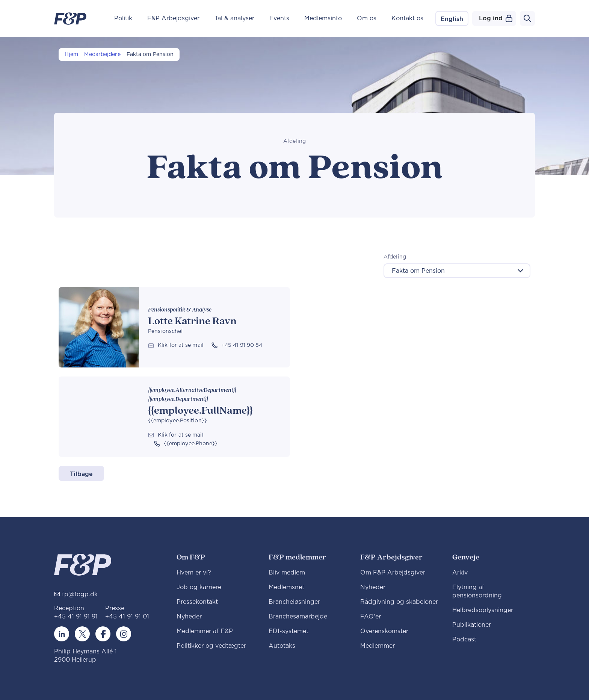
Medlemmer (378, 646)
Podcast (464, 640)
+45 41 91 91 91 (76, 617)
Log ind (496, 18)
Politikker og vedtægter (211, 646)
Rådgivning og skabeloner (399, 602)
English (452, 19)
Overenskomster (384, 631)
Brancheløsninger (294, 602)
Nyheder (189, 617)
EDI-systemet (288, 631)
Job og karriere (199, 587)
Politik (123, 18)
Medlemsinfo (323, 18)
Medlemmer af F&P (205, 631)
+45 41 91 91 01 (127, 617)
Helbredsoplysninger (483, 610)
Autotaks (282, 646)
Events (279, 18)
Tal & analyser (234, 18)
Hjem (71, 54)
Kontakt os (407, 18)
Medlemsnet (286, 587)
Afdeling (395, 257)
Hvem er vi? (194, 573)
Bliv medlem (287, 573)
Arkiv (460, 573)
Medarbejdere (102, 54)
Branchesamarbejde (298, 617)
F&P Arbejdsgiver (173, 18)
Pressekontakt (197, 602)
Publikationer (472, 625)
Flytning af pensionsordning (477, 591)
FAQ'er (371, 617)
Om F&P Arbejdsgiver (393, 573)
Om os (367, 18)
